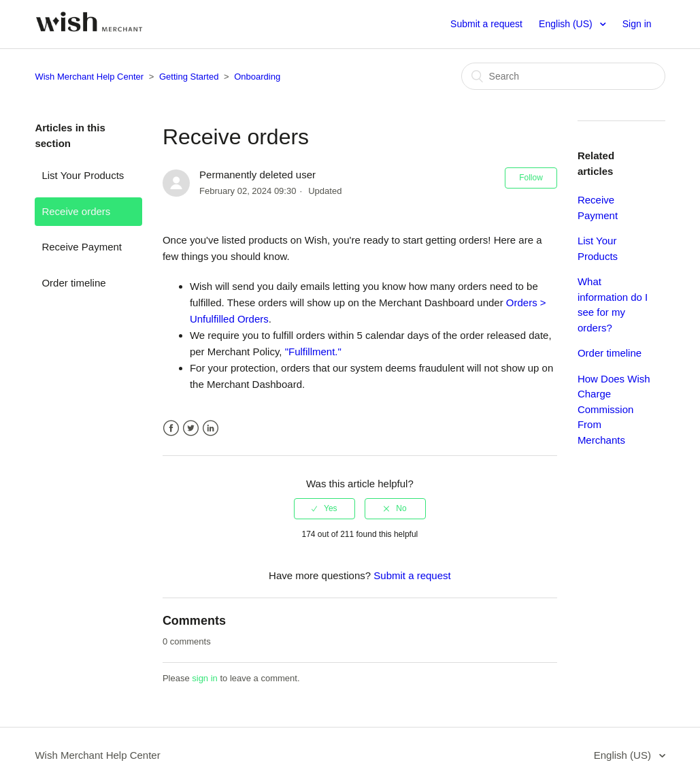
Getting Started (189, 77)
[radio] (324, 508)
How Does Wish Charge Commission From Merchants (614, 409)
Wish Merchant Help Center (89, 77)
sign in (205, 678)
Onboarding (257, 77)
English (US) (567, 24)
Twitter (191, 428)
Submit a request (486, 24)
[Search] (563, 76)
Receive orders (76, 211)
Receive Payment (82, 247)
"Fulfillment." (313, 352)
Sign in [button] (637, 24)
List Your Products (83, 175)
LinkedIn (211, 428)
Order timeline (73, 283)
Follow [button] (531, 178)
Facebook (171, 428)
